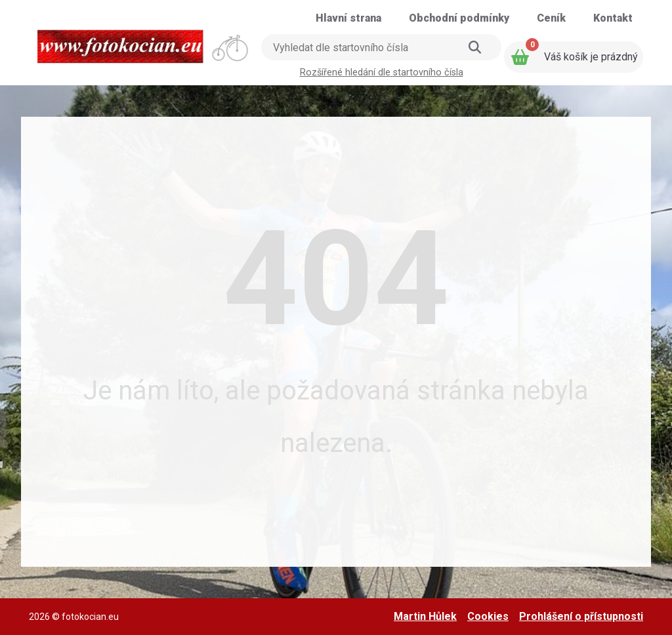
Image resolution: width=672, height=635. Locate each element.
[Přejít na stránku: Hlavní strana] (348, 18)
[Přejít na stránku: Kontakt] (613, 18)
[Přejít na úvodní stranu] (144, 42)
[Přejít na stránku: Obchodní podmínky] (459, 18)
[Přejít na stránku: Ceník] (551, 18)
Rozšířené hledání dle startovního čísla (382, 72)
